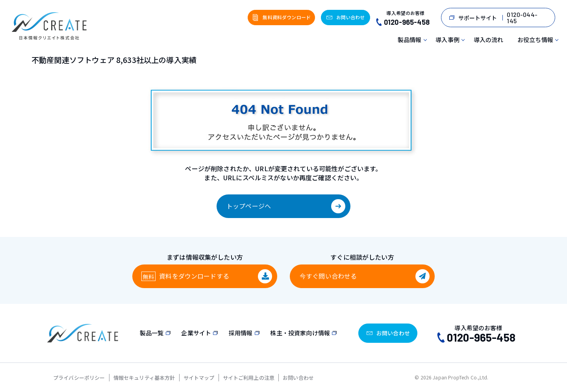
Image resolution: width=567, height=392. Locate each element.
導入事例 (447, 40)
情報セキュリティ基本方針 (144, 378)
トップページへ (249, 206)
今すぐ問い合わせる (328, 276)
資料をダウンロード (194, 276)
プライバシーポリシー (79, 378)
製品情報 (410, 40)
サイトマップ (199, 378)
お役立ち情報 (535, 40)
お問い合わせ (298, 378)
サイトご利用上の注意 (249, 378)
